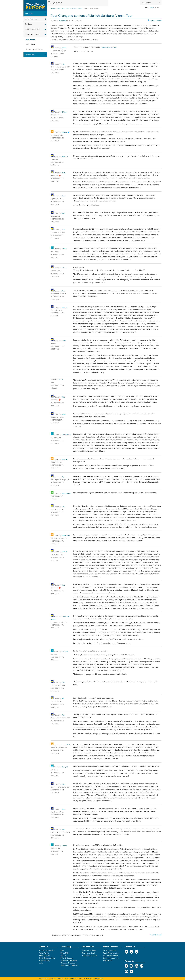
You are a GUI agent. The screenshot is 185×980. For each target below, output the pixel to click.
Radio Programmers (111, 953)
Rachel (64, 249)
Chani (64, 341)
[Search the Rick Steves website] (78, 3)
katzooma (62, 21)
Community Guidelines (35, 50)
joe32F (64, 48)
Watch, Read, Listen (32, 34)
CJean (64, 112)
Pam (63, 64)
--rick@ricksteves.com (109, 47)
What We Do (44, 953)
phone (131, 952)
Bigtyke (65, 459)
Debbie (64, 846)
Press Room (108, 960)
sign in (152, 7)
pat (63, 699)
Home (53, 9)
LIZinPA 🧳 (66, 132)
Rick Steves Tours (75, 9)
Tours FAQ (64, 953)
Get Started (31, 45)
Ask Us (63, 956)
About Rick (29, 14)
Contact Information (47, 951)
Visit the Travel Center (69, 960)
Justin (61, 380)
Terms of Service (85, 978)
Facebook (126, 966)
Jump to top (157, 935)
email (126, 952)
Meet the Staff (45, 956)
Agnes (64, 477)
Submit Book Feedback (70, 965)
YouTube (137, 966)
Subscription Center (89, 956)
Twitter (131, 971)
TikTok (142, 966)
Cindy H (65, 651)
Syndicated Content (111, 956)
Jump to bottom (156, 21)
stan (63, 230)
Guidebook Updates (68, 963)
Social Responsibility (47, 958)
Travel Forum (62, 9)
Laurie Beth (66, 535)
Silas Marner (66, 493)
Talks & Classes (67, 958)
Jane (64, 196)
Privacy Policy (98, 978)
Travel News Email (89, 951)
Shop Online (29, 55)
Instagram (131, 966)
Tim (63, 507)
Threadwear (66, 435)
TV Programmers (110, 951)
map (137, 952)
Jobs (41, 963)
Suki (63, 213)
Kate (63, 173)
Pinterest (126, 971)
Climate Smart (45, 960)
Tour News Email (88, 953)
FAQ (62, 951)
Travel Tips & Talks (32, 29)
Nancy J (65, 157)
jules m (64, 307)
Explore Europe (31, 19)
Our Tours (28, 24)
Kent (63, 291)
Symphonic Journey (111, 958)
